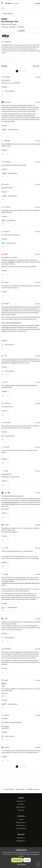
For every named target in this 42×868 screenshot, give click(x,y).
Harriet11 (7, 304)
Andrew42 (7, 77)
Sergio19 (7, 715)
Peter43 (6, 525)
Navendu (7, 447)
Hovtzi (6, 619)
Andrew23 (7, 423)
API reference (21, 825)
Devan (6, 493)
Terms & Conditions (8, 789)
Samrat (6, 282)
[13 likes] (9, 130)
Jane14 (6, 574)
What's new (21, 838)
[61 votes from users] (5, 36)
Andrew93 (7, 162)
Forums (21, 819)
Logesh (6, 471)
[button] (2, 4)
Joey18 (6, 680)
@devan (4, 684)
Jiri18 (5, 356)
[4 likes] (9, 704)
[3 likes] (9, 173)
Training (21, 804)
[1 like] (8, 91)
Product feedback (8, 14)
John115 (6, 184)
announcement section (10, 502)
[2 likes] (8, 220)
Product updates (21, 828)
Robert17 (7, 747)
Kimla (6, 382)
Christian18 (7, 403)
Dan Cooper (8, 102)
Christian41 (7, 207)
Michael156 (7, 649)
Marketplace (21, 841)
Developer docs (21, 822)
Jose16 (6, 548)
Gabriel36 (7, 141)
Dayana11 (7, 231)
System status (21, 807)
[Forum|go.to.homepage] (12, 3)
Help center (21, 801)
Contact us (21, 810)
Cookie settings (20, 789)
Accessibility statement (32, 789)
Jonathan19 (7, 42)
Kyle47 (6, 254)
